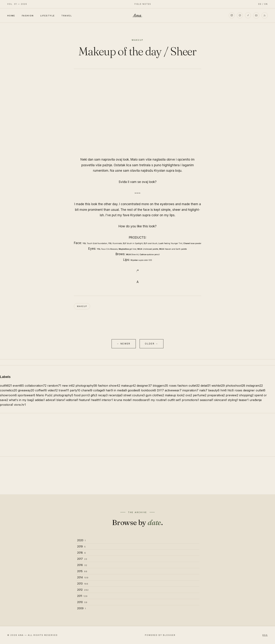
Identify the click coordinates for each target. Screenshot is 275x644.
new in (68, 386)
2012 (83, 590)
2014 (83, 577)
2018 (82, 553)
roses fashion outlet (184, 386)
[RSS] (265, 15)
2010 (82, 602)
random (54, 386)
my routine (159, 400)
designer (144, 386)
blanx (61, 400)
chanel (87, 390)
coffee (41, 390)
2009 (82, 608)
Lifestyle (48, 16)
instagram (254, 386)
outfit (6, 386)
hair (109, 390)
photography (86, 386)
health (96, 400)
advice (51, 400)
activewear (173, 390)
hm (223, 390)
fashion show (109, 386)
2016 (82, 565)
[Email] (256, 15)
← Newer (124, 344)
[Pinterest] (240, 15)
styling (233, 400)
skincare (221, 400)
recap (103, 395)
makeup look (175, 395)
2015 (82, 571)
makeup (82, 306)
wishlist (218, 386)
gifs (94, 395)
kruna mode (123, 400)
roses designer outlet (250, 390)
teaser (244, 400)
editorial (72, 400)
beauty (214, 390)
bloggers (160, 386)
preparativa (216, 395)
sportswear (26, 395)
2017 (82, 559)
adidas (40, 400)
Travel (67, 16)
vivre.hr (20, 405)
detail (206, 386)
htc (231, 390)
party (75, 390)
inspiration (190, 390)
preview (232, 395)
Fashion (28, 16)
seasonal (207, 400)
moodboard (141, 400)
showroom (8, 395)
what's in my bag (21, 400)
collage (99, 390)
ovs (189, 395)
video (53, 390)
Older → (152, 344)
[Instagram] (231, 15)
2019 (81, 546)
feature (85, 400)
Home (11, 16)
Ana (138, 15)
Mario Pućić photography (55, 395)
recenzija (115, 395)
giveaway (26, 390)
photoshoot (235, 386)
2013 (83, 584)
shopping (246, 395)
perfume (200, 395)
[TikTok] (248, 15)
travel (64, 390)
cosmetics (9, 390)
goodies (134, 390)
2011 (82, 596)
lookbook (149, 390)
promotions (190, 400)
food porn (82, 395)
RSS (265, 635)
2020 (81, 540)
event (18, 386)
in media (120, 390)
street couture (134, 395)
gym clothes (155, 395)
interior (107, 400)
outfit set (174, 400)
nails (203, 390)
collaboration (36, 386)
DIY (160, 390)
